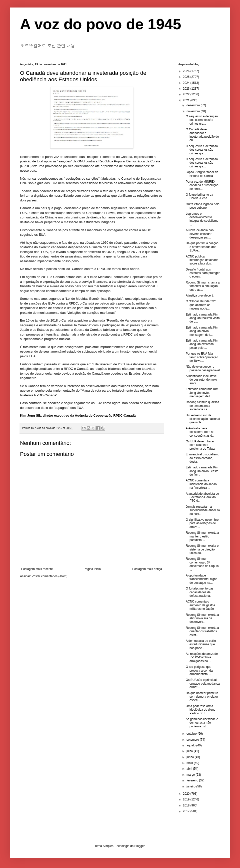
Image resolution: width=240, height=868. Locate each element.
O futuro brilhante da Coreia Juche (199, 196)
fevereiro (193, 780)
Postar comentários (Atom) (50, 576)
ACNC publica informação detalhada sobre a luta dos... (202, 260)
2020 (187, 794)
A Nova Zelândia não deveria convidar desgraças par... (200, 234)
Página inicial (93, 569)
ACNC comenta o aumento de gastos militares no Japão (200, 605)
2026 (187, 71)
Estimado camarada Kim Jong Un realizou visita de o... (203, 318)
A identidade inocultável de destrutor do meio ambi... (201, 380)
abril (190, 769)
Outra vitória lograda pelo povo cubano (203, 206)
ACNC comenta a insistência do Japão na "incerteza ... (201, 484)
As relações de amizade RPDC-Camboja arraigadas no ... (202, 657)
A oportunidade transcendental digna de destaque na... (201, 579)
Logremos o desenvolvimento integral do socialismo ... (202, 219)
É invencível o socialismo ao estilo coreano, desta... (202, 458)
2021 (187, 100)
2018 (187, 805)
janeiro (191, 786)
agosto (191, 745)
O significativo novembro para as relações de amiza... (202, 523)
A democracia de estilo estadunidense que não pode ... (201, 644)
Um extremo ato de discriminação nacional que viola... (203, 419)
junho (191, 757)
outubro (192, 734)
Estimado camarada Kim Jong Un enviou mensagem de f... (202, 331)
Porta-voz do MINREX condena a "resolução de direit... (202, 185)
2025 (187, 77)
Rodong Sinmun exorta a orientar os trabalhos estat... (202, 631)
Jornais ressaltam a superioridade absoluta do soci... (203, 510)
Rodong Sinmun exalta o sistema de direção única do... (202, 549)
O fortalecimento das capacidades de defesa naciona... (200, 592)
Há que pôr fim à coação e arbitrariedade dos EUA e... (202, 247)
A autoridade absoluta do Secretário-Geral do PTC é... (202, 497)
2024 (187, 83)
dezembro (194, 105)
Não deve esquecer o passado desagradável (203, 368)
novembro (194, 111)
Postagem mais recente (37, 569)
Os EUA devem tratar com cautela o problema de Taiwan (201, 445)
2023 (187, 89)
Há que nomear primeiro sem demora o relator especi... (202, 697)
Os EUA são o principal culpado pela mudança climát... (203, 683)
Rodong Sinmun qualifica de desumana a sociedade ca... (202, 406)
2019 (187, 799)
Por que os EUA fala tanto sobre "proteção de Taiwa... (202, 357)
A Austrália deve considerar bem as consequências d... (200, 432)
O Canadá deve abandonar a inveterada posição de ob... (202, 135)
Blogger (140, 846)
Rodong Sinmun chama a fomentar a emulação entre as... (203, 286)
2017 (187, 811)
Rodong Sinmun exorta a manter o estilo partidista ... (202, 536)
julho (190, 751)
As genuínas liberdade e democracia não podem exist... (202, 723)
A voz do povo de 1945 (101, 24)
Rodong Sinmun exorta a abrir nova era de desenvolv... (202, 618)
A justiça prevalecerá (200, 296)
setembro (193, 740)
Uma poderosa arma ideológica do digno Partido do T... (200, 710)
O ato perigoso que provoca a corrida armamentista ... (199, 670)
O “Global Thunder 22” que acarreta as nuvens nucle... (201, 305)
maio (190, 763)
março (191, 775)
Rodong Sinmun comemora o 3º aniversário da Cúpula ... (202, 564)
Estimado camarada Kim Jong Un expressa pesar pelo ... (202, 344)
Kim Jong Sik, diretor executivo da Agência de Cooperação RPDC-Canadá (78, 415)
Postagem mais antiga (147, 569)
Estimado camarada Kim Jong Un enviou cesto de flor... (202, 471)
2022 (187, 94)
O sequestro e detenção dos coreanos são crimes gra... (202, 120)
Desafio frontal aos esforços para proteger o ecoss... (203, 273)
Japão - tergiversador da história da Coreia (202, 174)
